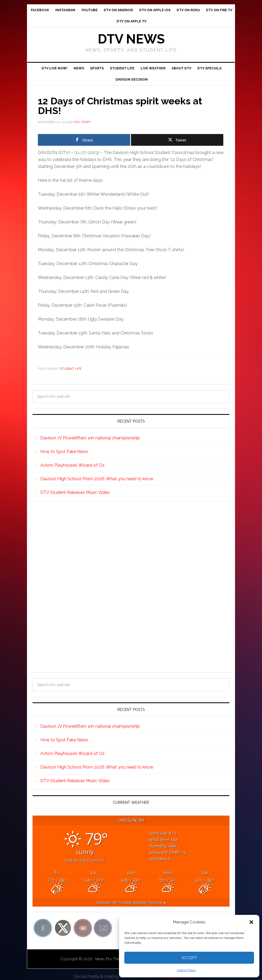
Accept (189, 958)
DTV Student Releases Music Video (75, 492)
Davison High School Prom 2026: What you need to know (97, 479)
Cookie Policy (186, 970)
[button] (251, 922)
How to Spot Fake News (64, 452)
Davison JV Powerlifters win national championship (90, 438)
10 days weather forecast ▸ (131, 902)
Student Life (71, 369)
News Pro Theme (110, 959)
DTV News (131, 39)
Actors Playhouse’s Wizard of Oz (72, 465)
